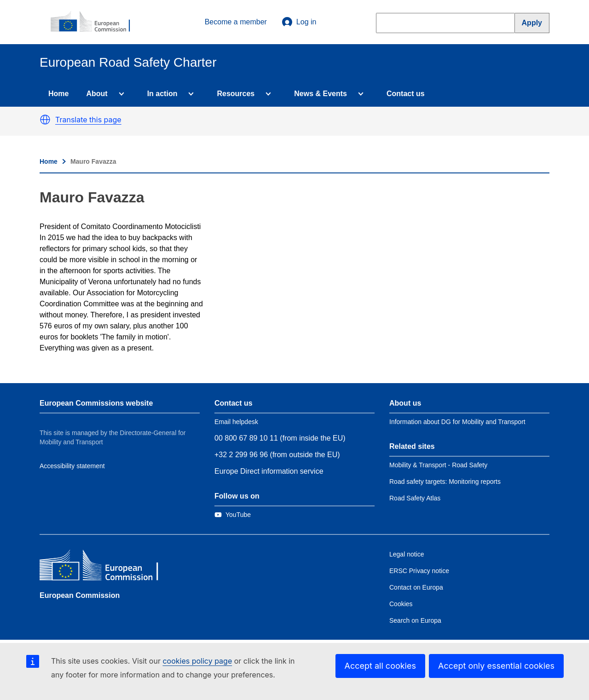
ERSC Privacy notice (419, 571)
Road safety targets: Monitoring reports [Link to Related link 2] (445, 482)
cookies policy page (197, 661)
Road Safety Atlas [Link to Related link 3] (415, 498)
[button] (45, 120)
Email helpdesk (236, 422)
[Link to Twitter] (233, 515)
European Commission (80, 595)
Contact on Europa (416, 587)
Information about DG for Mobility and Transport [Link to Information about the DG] (457, 422)
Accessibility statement (72, 466)
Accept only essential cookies (496, 666)
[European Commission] (95, 22)
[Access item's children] (120, 94)
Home (58, 94)
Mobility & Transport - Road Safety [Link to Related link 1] (438, 465)
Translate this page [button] (88, 120)
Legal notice (407, 554)
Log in (299, 22)
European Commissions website (96, 403)
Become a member (236, 22)
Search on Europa (415, 620)
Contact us (406, 94)
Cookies (401, 604)
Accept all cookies (380, 666)
